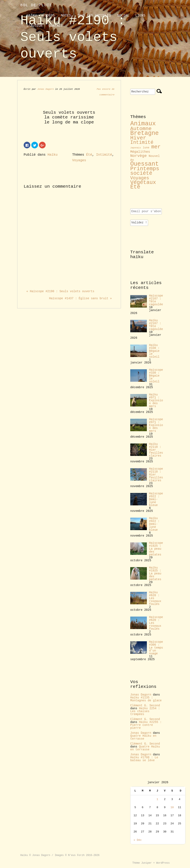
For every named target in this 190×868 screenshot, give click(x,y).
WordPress (163, 863)
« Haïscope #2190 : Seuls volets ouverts (60, 291)
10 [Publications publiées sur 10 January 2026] (172, 807)
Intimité (104, 155)
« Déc (138, 840)
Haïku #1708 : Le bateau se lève (144, 759)
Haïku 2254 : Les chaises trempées (145, 711)
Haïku (32, 16)
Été (89, 155)
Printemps (145, 169)
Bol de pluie (36, 5)
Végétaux (143, 182)
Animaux (143, 124)
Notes (66, 16)
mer (156, 147)
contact (56, 26)
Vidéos (49, 16)
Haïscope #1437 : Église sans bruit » (80, 298)
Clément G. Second (145, 705)
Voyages (79, 160)
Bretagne (144, 133)
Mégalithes (140, 152)
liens (140, 16)
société (141, 173)
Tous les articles (94, 16)
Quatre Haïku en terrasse (143, 737)
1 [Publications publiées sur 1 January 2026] (157, 799)
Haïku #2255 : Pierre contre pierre (146, 725)
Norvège (138, 156)
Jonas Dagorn (46, 89)
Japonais (136, 148)
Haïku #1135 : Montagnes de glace (146, 699)
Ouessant (144, 164)
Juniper (146, 863)
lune (146, 148)
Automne (141, 129)
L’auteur (35, 26)
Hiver (138, 138)
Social (123, 16)
